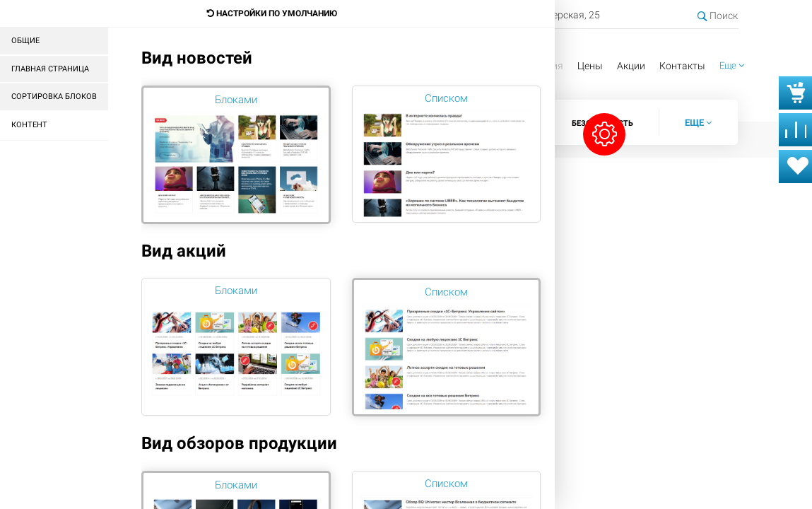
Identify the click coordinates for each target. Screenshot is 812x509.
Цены (590, 66)
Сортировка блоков (54, 96)
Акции (631, 66)
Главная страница (50, 69)
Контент (29, 125)
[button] (732, 66)
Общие (25, 41)
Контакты (682, 66)
